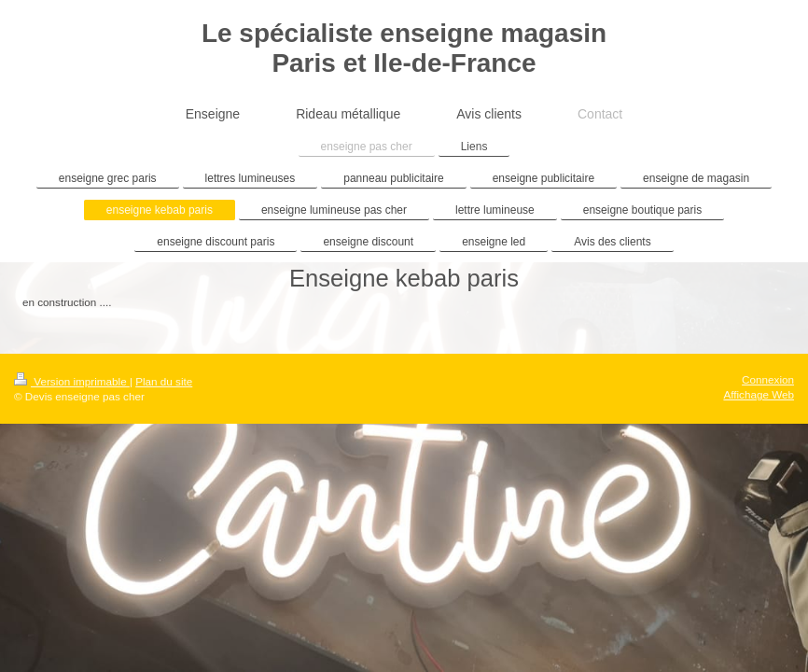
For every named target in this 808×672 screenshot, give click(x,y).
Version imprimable (72, 381)
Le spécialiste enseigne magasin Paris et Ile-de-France (404, 48)
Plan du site (164, 381)
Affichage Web (759, 394)
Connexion (768, 379)
